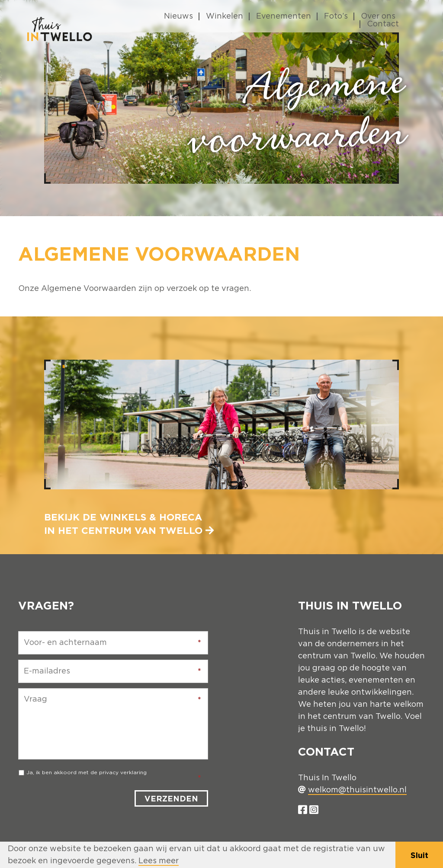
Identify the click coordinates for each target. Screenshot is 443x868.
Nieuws (178, 16)
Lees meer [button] (159, 861)
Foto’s (336, 16)
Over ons (378, 16)
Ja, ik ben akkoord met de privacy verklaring (87, 772)
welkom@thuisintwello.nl (357, 790)
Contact (383, 24)
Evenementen (284, 16)
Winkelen (225, 16)
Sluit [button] (419, 855)
